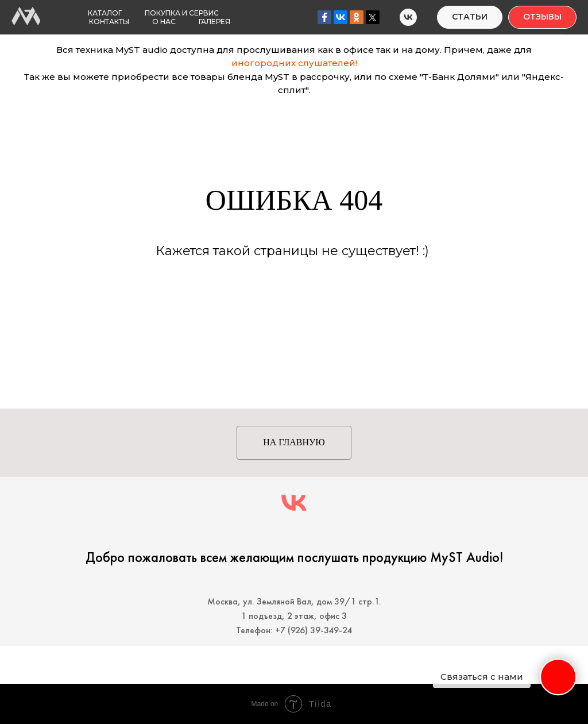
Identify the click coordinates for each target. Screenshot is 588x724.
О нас (164, 22)
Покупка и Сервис (182, 13)
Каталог (105, 13)
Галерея (214, 22)
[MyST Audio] (408, 17)
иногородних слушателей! (294, 63)
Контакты (109, 22)
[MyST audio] (294, 503)
